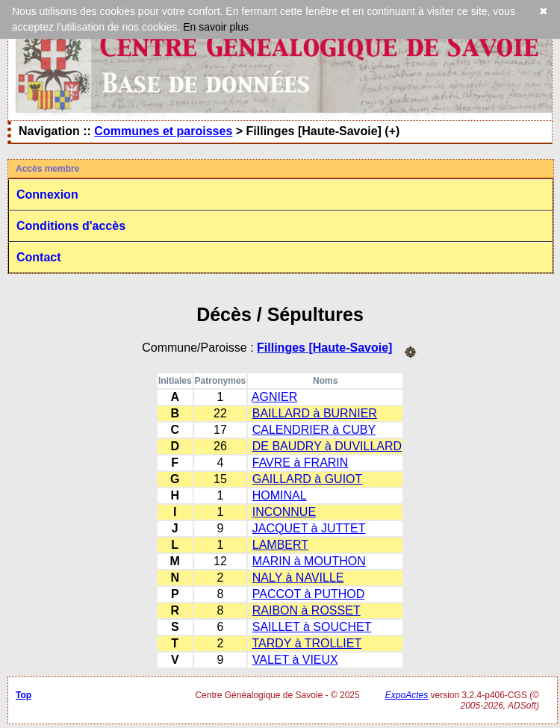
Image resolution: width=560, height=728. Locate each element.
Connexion (47, 195)
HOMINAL (280, 495)
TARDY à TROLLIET (307, 643)
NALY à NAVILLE (298, 578)
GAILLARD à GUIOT (308, 479)
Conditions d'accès (71, 226)
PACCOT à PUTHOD (309, 594)
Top (24, 695)
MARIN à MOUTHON (309, 561)
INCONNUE (284, 512)
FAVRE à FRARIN (301, 463)
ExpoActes (407, 695)
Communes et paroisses (163, 131)
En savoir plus (216, 27)
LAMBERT (280, 545)
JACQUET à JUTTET (309, 528)
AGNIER (274, 397)
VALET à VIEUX (295, 660)
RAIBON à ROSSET (307, 610)
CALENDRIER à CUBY (314, 430)
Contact (39, 257)
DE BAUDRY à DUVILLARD (327, 446)
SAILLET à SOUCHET (312, 627)
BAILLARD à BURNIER (315, 413)
